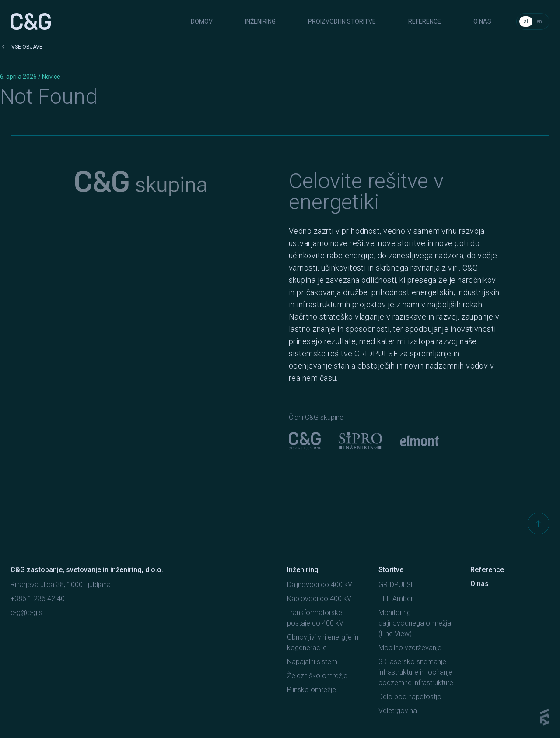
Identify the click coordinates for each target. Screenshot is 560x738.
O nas (482, 21)
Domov (202, 21)
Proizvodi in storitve (342, 21)
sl (526, 21)
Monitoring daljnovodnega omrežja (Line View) (415, 623)
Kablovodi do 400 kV (319, 599)
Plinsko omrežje (311, 690)
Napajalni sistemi (313, 662)
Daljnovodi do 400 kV (320, 585)
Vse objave (21, 47)
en (539, 21)
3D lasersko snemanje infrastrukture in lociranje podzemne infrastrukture (416, 672)
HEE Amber (396, 599)
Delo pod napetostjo (410, 697)
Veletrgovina (398, 711)
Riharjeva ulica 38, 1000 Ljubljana (61, 585)
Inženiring (260, 21)
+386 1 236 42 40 (38, 599)
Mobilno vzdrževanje (410, 648)
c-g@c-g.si (27, 613)
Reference (425, 21)
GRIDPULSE (397, 585)
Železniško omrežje (317, 676)
